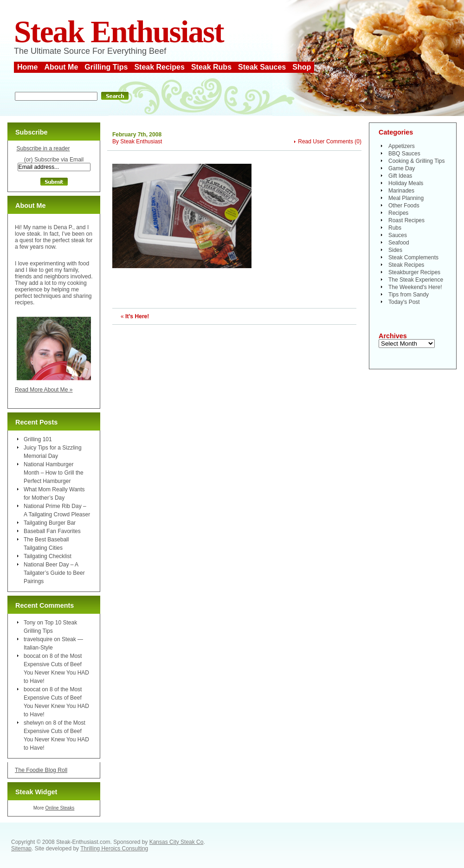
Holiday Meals (406, 183)
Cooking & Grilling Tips (416, 161)
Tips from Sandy (409, 295)
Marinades (401, 191)
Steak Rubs (211, 67)
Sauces (398, 235)
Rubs (395, 228)
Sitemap (21, 849)
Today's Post (404, 302)
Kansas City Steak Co (177, 842)
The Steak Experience (416, 280)
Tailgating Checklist (48, 556)
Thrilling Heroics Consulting (114, 849)
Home (27, 67)
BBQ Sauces (404, 154)
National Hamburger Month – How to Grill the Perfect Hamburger (54, 473)
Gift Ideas (400, 176)
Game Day (402, 168)
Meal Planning (406, 198)
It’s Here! (137, 316)
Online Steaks (60, 808)
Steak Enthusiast (119, 32)
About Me (61, 67)
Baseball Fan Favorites (52, 531)
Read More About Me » (44, 390)
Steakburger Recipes (414, 272)
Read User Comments (325, 141)
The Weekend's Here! (415, 287)
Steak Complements (413, 257)
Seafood (399, 243)
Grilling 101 (38, 439)
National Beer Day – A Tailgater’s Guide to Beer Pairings (54, 573)
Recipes (398, 213)
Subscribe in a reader (43, 148)
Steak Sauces (262, 67)
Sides (395, 250)
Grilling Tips (106, 67)
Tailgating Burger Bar (50, 523)
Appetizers (402, 146)
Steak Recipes (159, 67)
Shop (302, 67)
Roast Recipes (406, 220)
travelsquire (38, 639)
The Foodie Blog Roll (41, 770)
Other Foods (404, 206)
